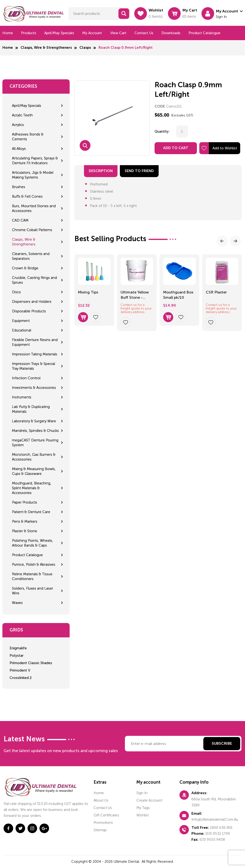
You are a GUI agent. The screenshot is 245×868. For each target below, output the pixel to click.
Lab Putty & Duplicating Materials (31, 409)
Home (8, 33)
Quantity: (162, 131)
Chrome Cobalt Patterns (32, 230)
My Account (92, 33)
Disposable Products (29, 311)
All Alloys (19, 149)
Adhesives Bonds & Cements (28, 137)
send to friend (139, 171)
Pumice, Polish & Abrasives (34, 564)
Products (29, 33)
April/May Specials (59, 33)
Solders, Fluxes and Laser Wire (33, 591)
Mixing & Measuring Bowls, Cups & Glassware (34, 471)
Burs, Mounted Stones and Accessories (34, 208)
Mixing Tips (88, 292)
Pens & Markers (25, 521)
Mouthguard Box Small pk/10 (178, 295)
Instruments (22, 397)
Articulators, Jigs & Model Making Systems (33, 175)
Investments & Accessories (34, 388)
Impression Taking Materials (35, 354)
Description (101, 171)
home (99, 793)
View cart (118, 33)
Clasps (85, 48)
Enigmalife (18, 648)
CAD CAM (20, 220)
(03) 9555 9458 (212, 840)
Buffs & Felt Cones (27, 196)
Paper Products (25, 502)
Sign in (142, 793)
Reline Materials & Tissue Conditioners (32, 576)
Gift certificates (106, 815)
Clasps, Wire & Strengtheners (46, 48)
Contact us (144, 33)
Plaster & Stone (25, 531)
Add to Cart (176, 148)
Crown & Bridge (25, 268)
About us (101, 800)
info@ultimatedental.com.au (215, 819)
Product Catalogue (204, 33)
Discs (16, 292)
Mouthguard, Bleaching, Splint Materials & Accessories (32, 488)
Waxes (17, 603)
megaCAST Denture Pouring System (35, 443)
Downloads (171, 33)
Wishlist (142, 815)
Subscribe (222, 744)
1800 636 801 (221, 828)
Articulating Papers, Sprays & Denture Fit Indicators (35, 161)
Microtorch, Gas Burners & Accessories (34, 457)
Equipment (21, 321)
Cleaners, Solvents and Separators (31, 256)
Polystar (17, 656)
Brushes (19, 187)
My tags (143, 808)
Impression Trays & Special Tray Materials (33, 366)
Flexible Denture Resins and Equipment (35, 342)
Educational (22, 330)
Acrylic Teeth (22, 115)
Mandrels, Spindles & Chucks (35, 431)
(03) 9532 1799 (218, 834)
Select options (83, 317)
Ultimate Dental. (127, 862)
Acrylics (18, 125)
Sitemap (100, 830)
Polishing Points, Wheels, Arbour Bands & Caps (33, 543)
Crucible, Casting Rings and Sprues (34, 280)
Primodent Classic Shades (31, 663)
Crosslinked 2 (21, 678)
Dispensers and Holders (32, 302)
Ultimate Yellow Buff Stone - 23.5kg (135, 295)
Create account (149, 800)
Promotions (103, 823)
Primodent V (20, 670)
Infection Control (26, 378)
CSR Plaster (216, 292)
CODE (160, 106)
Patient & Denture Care (31, 512)
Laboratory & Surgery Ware (34, 421)
